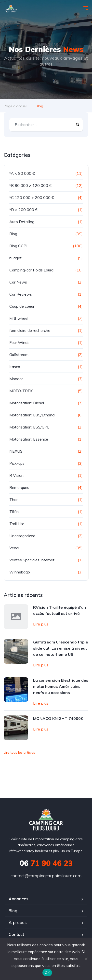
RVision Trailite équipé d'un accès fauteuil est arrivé (59, 610)
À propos (18, 922)
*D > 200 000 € (23, 210)
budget (15, 258)
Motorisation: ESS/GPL (29, 427)
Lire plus (41, 624)
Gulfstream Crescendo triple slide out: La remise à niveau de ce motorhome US (61, 648)
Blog (13, 234)
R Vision (16, 475)
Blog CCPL (19, 246)
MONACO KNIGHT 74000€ (58, 718)
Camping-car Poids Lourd (31, 270)
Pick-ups (17, 463)
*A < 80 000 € (22, 173)
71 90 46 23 (46, 863)
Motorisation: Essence (29, 439)
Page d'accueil (15, 106)
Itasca (15, 367)
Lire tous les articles (19, 752)
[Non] (86, 959)
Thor (13, 499)
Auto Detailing (22, 222)
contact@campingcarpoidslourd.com (46, 876)
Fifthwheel (19, 318)
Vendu (15, 548)
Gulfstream (19, 355)
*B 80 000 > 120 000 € (30, 185)
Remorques (19, 487)
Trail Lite (17, 524)
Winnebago (20, 572)
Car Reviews (21, 294)
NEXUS (16, 451)
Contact (16, 934)
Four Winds (19, 342)
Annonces (19, 899)
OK (47, 973)
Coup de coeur (22, 306)
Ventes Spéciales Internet (32, 560)
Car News (18, 282)
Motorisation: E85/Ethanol (32, 415)
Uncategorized (22, 536)
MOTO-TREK (21, 391)
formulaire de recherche (30, 330)
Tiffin (14, 512)
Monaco (16, 379)
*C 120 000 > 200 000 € (32, 197)
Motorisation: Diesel (27, 403)
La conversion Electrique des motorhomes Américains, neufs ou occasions (61, 686)
